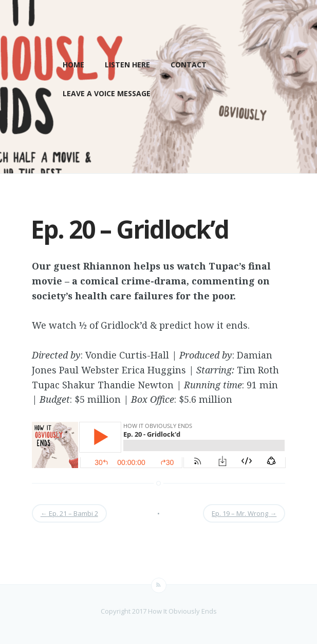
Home (73, 65)
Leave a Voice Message (107, 93)
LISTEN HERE (127, 65)
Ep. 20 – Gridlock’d (130, 229)
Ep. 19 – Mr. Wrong (244, 513)
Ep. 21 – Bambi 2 (69, 513)
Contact (189, 65)
